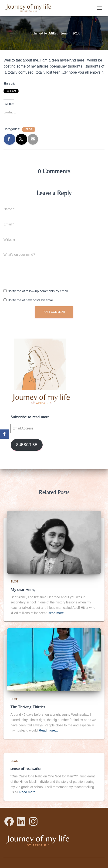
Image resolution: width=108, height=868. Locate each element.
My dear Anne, (23, 589)
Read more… (57, 613)
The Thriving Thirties (28, 707)
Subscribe (27, 445)
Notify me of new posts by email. (31, 300)
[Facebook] (4, 434)
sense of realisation (26, 768)
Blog (29, 129)
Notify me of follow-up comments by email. (38, 291)
